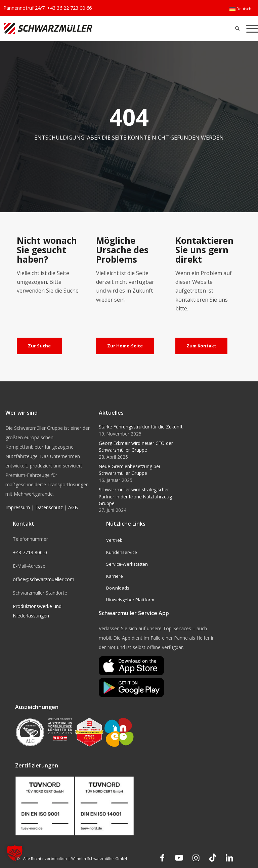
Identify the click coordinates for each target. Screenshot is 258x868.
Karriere (115, 576)
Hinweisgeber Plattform (130, 600)
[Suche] (237, 28)
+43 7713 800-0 (30, 552)
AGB (73, 507)
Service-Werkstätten (127, 564)
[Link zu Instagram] (196, 858)
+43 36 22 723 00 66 (69, 8)
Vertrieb (114, 540)
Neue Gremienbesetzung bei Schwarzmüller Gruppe (129, 470)
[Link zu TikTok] (213, 858)
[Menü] (250, 28)
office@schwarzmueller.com (44, 579)
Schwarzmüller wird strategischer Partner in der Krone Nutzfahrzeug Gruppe (135, 496)
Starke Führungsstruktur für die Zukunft (141, 427)
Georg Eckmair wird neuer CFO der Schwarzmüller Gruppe (136, 446)
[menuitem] (240, 9)
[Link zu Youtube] (179, 858)
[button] (15, 853)
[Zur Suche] (39, 346)
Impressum (18, 507)
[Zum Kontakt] (201, 346)
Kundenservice (122, 552)
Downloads (118, 588)
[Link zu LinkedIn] (229, 858)
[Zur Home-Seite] (125, 346)
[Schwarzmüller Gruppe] (76, 28)
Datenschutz (49, 507)
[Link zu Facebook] (162, 858)
